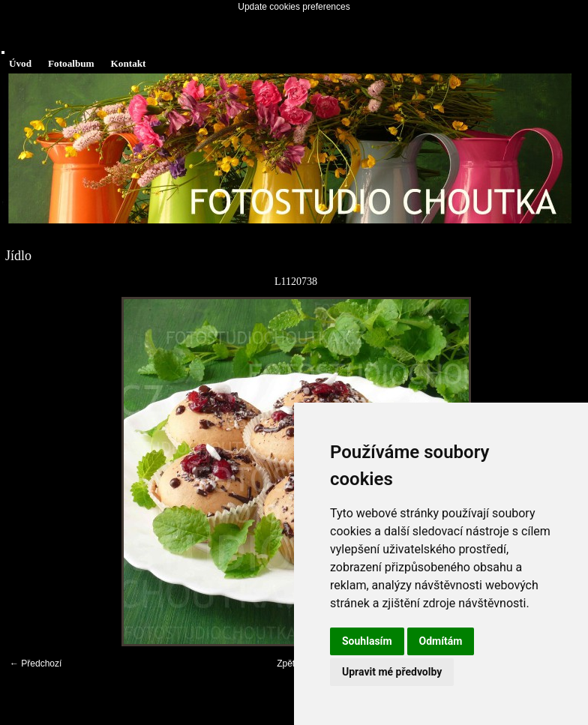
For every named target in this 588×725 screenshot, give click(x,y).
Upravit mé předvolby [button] (392, 672)
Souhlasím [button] (367, 641)
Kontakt (129, 63)
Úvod (20, 63)
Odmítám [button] (441, 641)
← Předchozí (36, 664)
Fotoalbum (71, 63)
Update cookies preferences (294, 7)
